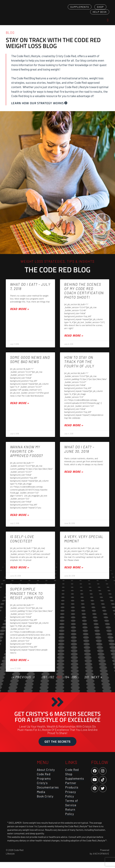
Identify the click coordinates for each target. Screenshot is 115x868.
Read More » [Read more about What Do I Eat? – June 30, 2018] (74, 476)
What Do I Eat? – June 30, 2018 (79, 453)
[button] (108, 22)
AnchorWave (101, 859)
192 (52, 681)
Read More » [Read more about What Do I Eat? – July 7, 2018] (19, 313)
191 (45, 681)
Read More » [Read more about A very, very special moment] (74, 571)
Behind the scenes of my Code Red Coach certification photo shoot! (84, 295)
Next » (97, 681)
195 (74, 681)
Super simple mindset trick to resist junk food (27, 597)
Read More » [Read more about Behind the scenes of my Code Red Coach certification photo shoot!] (74, 339)
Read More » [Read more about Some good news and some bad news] (19, 407)
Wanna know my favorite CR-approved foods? (27, 455)
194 (67, 681)
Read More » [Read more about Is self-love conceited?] (19, 571)
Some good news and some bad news (30, 363)
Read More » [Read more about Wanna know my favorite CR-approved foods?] (19, 519)
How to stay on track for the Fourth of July (79, 366)
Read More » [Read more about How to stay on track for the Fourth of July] (74, 429)
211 (87, 681)
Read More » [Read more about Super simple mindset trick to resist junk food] (19, 664)
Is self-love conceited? (22, 543)
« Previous (22, 681)
